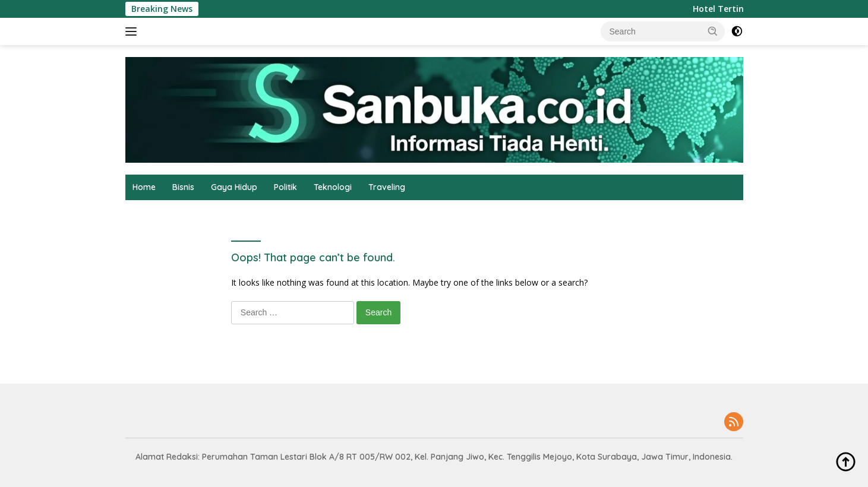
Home (144, 187)
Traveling (387, 187)
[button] (713, 31)
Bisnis (183, 187)
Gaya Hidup (234, 187)
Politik (285, 187)
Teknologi (333, 187)
